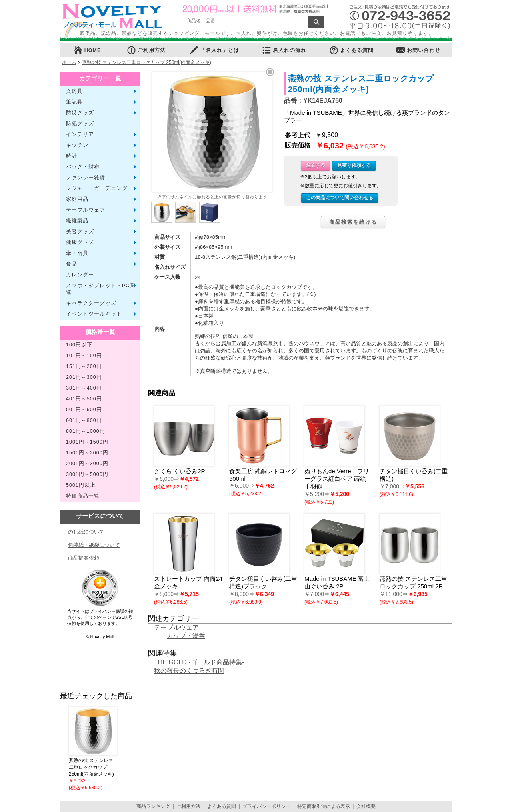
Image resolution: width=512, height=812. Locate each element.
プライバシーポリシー (266, 806)
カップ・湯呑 (186, 636)
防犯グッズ (80, 124)
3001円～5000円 (87, 474)
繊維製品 (77, 221)
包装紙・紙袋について (94, 545)
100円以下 (79, 345)
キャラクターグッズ (91, 303)
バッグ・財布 (83, 167)
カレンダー (80, 275)
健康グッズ (80, 242)
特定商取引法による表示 (324, 806)
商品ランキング (153, 806)
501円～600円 (84, 410)
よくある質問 (351, 50)
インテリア (80, 134)
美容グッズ (80, 232)
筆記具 (74, 102)
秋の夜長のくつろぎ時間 (189, 671)
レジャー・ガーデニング (97, 188)
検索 (316, 22)
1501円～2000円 (87, 453)
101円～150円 (84, 356)
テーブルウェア (86, 210)
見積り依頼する (354, 165)
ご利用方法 (146, 50)
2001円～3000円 (87, 464)
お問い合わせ (418, 50)
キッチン (77, 145)
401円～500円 (84, 399)
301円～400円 (84, 388)
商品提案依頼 (84, 558)
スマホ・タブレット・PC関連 (101, 289)
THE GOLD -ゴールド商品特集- (199, 662)
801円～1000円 (86, 431)
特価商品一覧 (83, 496)
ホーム (69, 62)
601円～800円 (84, 420)
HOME (87, 50)
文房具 (74, 91)
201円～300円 (84, 377)
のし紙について (86, 532)
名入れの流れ (284, 50)
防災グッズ (80, 113)
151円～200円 (84, 366)
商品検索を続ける (353, 222)
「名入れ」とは (214, 50)
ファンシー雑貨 (86, 178)
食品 (72, 264)
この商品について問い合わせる (340, 198)
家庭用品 (77, 199)
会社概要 (366, 806)
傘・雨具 (77, 253)
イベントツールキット (94, 314)
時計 (72, 156)
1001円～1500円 (87, 442)
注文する (316, 165)
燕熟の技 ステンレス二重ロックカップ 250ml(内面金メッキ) (147, 62)
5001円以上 (81, 485)
